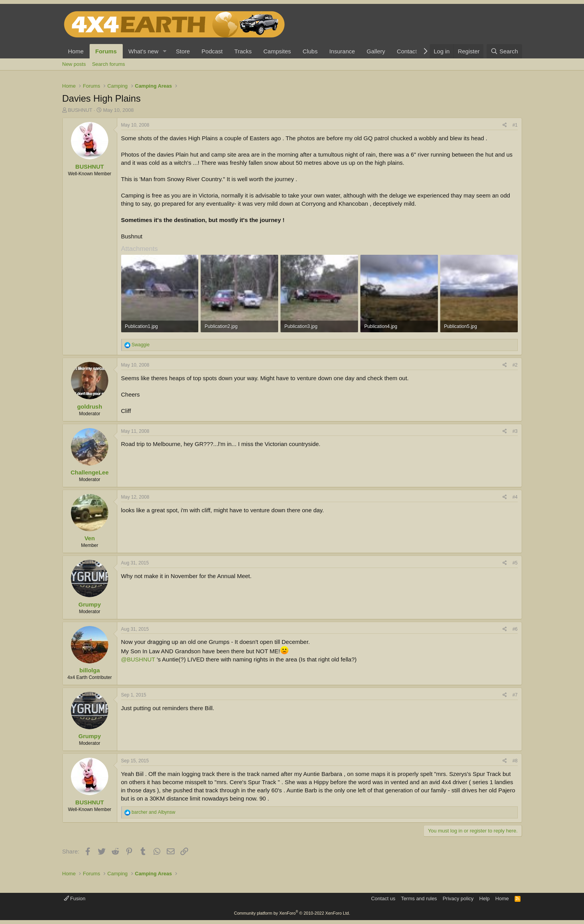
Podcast (212, 51)
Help (484, 898)
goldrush (90, 406)
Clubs (310, 51)
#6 (515, 629)
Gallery (376, 51)
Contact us (383, 898)
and (153, 812)
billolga (90, 670)
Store (183, 51)
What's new (144, 51)
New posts (74, 64)
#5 (515, 563)
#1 (515, 125)
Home (76, 51)
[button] (164, 51)
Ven (90, 538)
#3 (515, 431)
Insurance (342, 51)
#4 (515, 497)
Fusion (75, 898)
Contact (407, 51)
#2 (515, 365)
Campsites (277, 51)
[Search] (504, 51)
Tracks (243, 51)
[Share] (505, 125)
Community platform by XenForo (292, 913)
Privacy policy (458, 898)
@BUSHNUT (138, 659)
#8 (515, 761)
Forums (106, 51)
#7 (515, 695)
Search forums (109, 64)
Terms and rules (419, 898)
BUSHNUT (80, 110)
